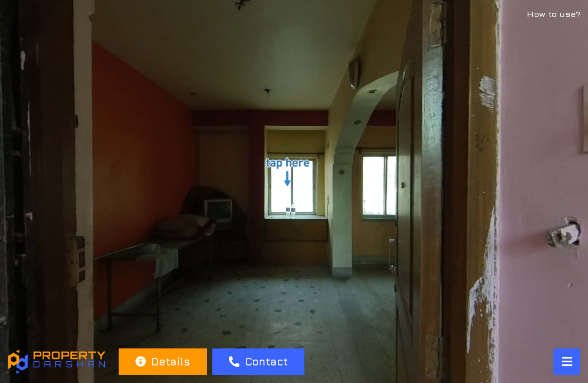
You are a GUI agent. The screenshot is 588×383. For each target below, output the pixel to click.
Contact (258, 361)
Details (163, 361)
